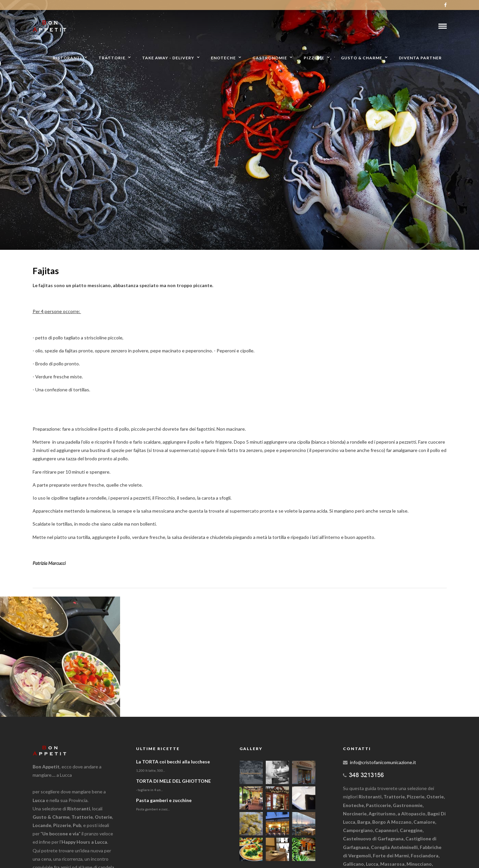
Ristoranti (67, 58)
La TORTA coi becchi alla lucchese (173, 762)
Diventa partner (420, 58)
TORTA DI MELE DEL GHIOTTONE (173, 781)
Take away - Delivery (168, 58)
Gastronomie (270, 58)
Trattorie (112, 58)
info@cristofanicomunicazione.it (383, 762)
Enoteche (223, 58)
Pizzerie (314, 58)
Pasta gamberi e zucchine (164, 800)
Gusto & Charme (362, 58)
